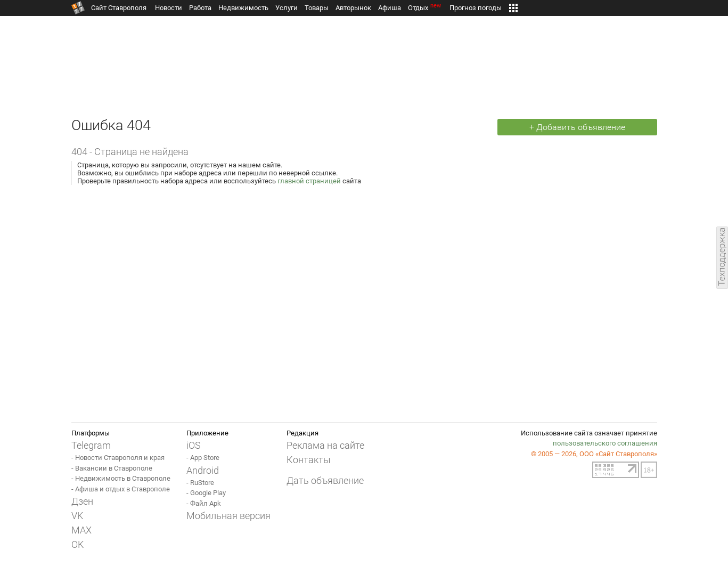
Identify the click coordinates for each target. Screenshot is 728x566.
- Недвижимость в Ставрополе (121, 478)
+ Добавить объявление (577, 127)
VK (77, 516)
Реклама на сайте (325, 445)
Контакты (309, 460)
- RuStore (200, 483)
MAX (81, 530)
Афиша (390, 8)
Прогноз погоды (476, 8)
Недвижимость (243, 8)
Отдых (425, 8)
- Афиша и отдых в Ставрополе (121, 489)
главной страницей (309, 181)
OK (77, 544)
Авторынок (353, 8)
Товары (317, 8)
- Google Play (206, 493)
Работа (200, 8)
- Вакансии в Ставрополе (112, 468)
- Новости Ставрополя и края (118, 458)
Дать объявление (325, 480)
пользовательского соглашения (605, 443)
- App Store (203, 458)
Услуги (287, 8)
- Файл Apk (204, 503)
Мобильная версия (228, 516)
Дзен (82, 501)
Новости (169, 8)
